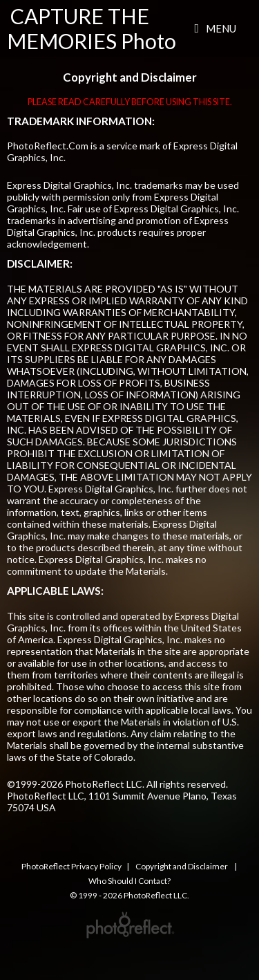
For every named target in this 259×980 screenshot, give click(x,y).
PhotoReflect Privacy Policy (71, 866)
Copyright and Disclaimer (182, 866)
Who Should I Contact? (129, 881)
